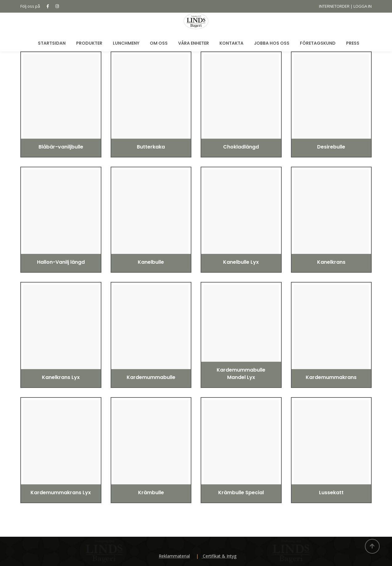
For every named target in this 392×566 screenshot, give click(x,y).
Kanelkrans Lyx (61, 377)
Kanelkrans (331, 262)
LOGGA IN (363, 6)
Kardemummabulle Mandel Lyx (241, 374)
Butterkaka (151, 147)
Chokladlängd (241, 147)
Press (353, 43)
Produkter (89, 43)
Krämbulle (151, 493)
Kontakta (231, 43)
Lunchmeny (126, 43)
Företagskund (318, 43)
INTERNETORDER (334, 6)
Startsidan (52, 43)
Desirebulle (331, 147)
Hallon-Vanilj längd (61, 262)
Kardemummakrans (331, 377)
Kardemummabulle (151, 377)
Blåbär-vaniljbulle (61, 147)
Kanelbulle (151, 262)
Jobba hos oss (272, 43)
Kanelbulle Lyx (241, 262)
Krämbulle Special (241, 493)
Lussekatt (331, 493)
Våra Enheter (194, 43)
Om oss (159, 43)
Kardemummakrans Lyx (61, 493)
